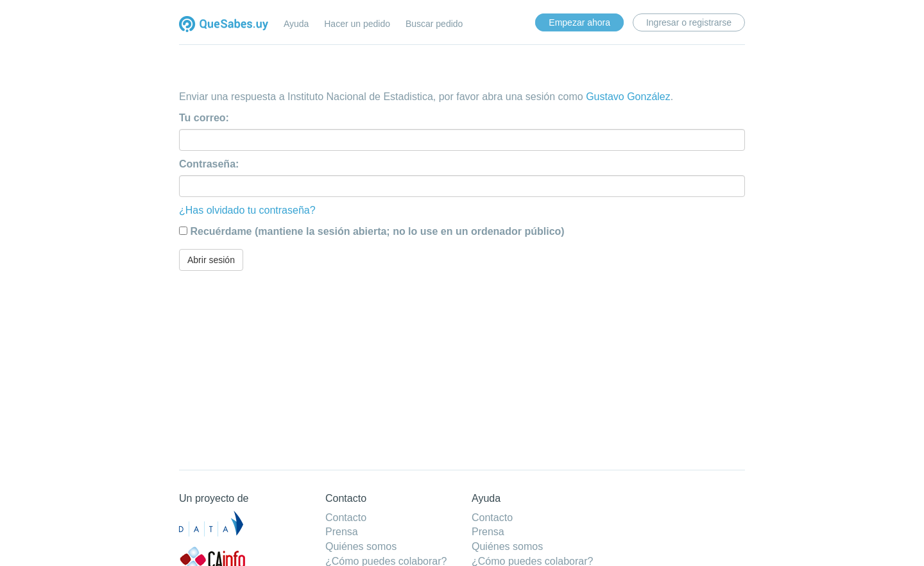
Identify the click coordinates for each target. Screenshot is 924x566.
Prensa (342, 532)
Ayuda (296, 24)
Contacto (346, 518)
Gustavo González (628, 97)
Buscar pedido (434, 24)
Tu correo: (204, 118)
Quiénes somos (361, 546)
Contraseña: (209, 164)
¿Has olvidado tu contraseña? (247, 210)
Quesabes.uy (224, 25)
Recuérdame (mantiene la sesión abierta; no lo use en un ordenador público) (377, 231)
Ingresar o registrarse (689, 22)
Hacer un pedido (357, 24)
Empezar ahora (579, 22)
